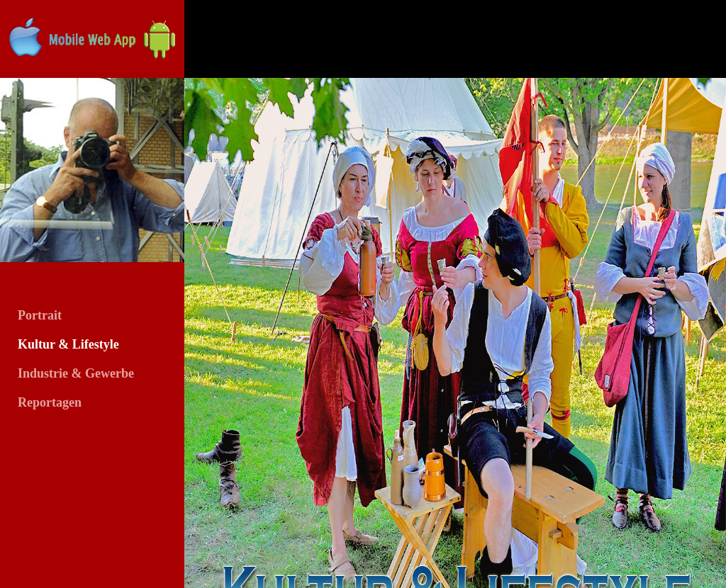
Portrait (40, 315)
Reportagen (50, 402)
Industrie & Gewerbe (76, 373)
